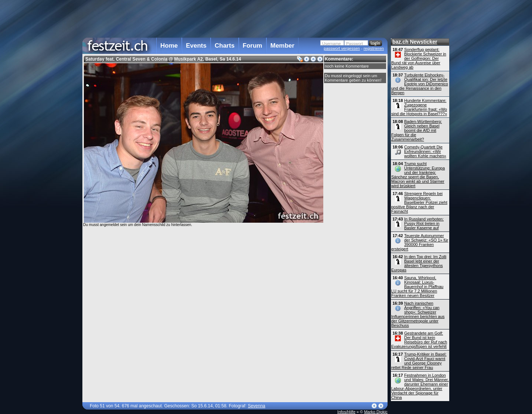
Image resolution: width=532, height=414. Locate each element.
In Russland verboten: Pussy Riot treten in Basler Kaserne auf (424, 223)
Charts (225, 46)
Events (196, 46)
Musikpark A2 (188, 59)
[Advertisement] (235, 18)
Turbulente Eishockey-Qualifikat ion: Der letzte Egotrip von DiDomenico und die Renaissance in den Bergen (420, 84)
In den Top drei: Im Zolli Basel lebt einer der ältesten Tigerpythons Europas (419, 263)
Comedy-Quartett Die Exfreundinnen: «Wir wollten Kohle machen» (425, 151)
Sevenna (257, 406)
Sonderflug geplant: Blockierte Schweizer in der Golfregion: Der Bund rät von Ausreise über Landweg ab (419, 58)
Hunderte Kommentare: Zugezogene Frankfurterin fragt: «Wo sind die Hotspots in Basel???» (419, 107)
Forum (253, 46)
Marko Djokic (376, 412)
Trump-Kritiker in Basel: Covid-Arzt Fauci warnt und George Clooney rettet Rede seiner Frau (419, 361)
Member (282, 46)
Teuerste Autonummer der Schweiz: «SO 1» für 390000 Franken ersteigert (420, 242)
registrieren (374, 48)
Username (332, 44)
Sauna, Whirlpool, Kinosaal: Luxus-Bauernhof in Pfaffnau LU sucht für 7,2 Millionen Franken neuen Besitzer (417, 287)
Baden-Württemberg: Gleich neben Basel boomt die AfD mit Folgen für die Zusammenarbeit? (417, 130)
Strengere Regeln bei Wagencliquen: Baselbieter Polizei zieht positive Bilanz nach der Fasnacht (419, 202)
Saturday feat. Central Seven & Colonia (126, 59)
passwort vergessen (342, 48)
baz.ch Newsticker (415, 42)
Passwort (354, 44)
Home (169, 46)
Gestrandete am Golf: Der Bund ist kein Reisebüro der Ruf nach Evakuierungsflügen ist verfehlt (419, 340)
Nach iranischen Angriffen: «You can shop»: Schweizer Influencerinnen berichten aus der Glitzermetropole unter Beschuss (418, 314)
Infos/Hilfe (346, 412)
